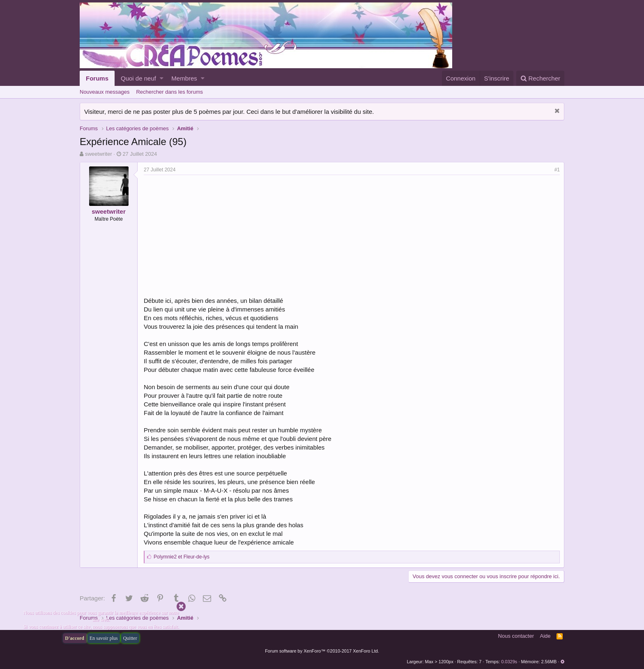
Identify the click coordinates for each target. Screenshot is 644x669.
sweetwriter (99, 154)
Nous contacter (516, 636)
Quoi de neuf (138, 78)
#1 (557, 170)
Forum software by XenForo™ (322, 651)
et (182, 557)
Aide (545, 636)
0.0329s (509, 662)
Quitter (130, 638)
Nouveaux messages (105, 92)
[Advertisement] (213, 237)
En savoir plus (104, 638)
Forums (97, 78)
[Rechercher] (540, 78)
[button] (162, 78)
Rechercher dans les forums (169, 92)
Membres (184, 78)
